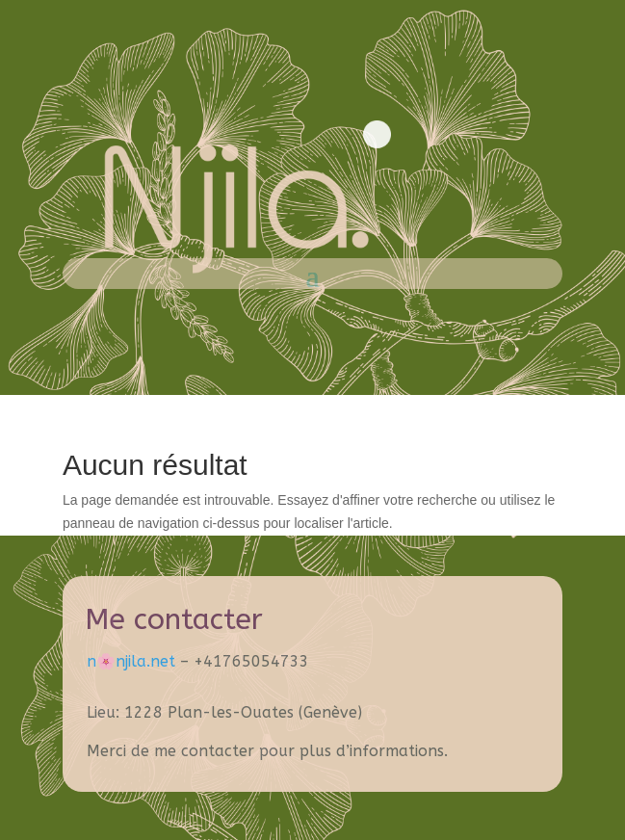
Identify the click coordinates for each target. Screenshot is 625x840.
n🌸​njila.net (131, 661)
